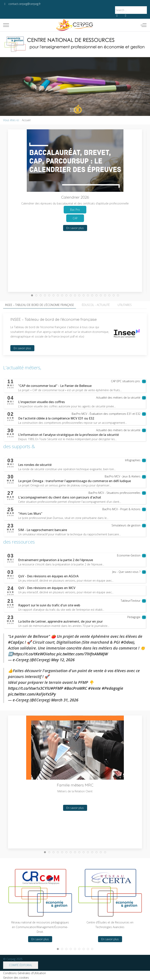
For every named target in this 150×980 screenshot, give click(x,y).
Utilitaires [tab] (125, 305)
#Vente (94, 688)
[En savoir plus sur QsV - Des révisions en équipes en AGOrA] (48, 576)
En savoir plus (75, 228)
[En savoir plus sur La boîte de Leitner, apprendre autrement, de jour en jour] (60, 621)
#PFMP (57, 688)
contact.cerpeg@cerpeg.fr (25, 4)
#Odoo (127, 642)
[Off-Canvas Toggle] (144, 25)
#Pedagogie (112, 688)
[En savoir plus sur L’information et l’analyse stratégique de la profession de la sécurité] (68, 435)
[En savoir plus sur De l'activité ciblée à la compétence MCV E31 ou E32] (56, 418)
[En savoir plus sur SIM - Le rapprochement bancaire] (43, 530)
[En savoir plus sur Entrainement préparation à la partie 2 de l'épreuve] (56, 560)
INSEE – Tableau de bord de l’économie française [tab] (40, 305)
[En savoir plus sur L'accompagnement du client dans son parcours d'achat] (60, 497)
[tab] (32, 295)
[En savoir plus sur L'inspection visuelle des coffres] (42, 402)
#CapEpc (16, 642)
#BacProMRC (76, 688)
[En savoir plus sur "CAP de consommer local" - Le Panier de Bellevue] (55, 386)
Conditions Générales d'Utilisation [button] (25, 973)
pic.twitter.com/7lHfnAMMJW (82, 654)
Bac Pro (75, 210)
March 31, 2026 (65, 700)
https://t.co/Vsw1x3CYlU (29, 688)
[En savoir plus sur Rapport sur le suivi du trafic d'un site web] (49, 605)
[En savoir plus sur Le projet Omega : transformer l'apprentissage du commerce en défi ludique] (75, 481)
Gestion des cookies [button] (16, 978)
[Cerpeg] (75, 25)
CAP (75, 218)
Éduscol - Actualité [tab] (96, 305)
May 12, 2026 (63, 660)
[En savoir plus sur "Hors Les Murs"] (30, 514)
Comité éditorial (21, 965)
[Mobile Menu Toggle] (6, 25)
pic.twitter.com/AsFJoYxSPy (32, 694)
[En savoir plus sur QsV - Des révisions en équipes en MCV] (47, 588)
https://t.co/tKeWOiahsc (34, 654)
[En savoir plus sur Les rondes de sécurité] (35, 465)
